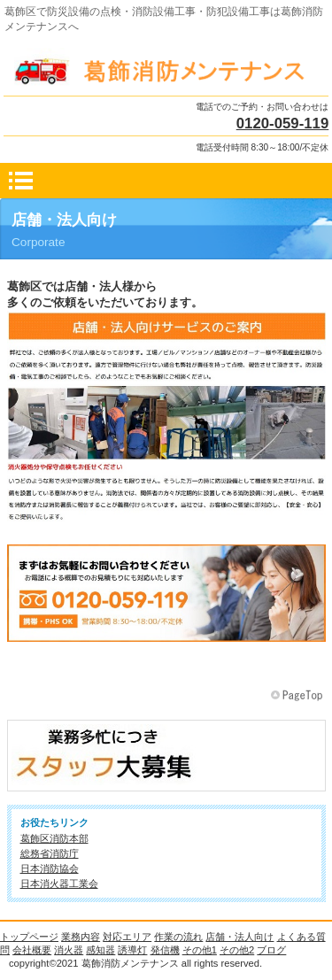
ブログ (271, 950)
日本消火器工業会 (59, 884)
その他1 (200, 950)
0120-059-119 (283, 123)
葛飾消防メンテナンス (166, 67)
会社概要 (32, 950)
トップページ (29, 937)
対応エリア (127, 937)
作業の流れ (178, 937)
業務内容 (81, 937)
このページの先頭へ (298, 696)
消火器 (69, 950)
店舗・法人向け (239, 937)
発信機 (165, 950)
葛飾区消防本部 (54, 838)
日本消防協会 (50, 868)
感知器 (100, 950)
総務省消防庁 (50, 853)
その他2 (237, 950)
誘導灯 (132, 950)
